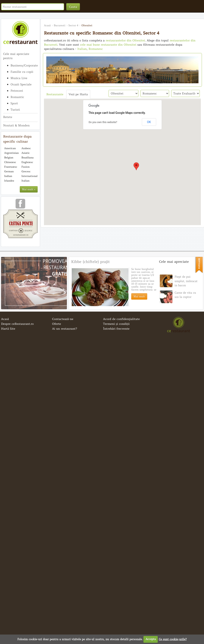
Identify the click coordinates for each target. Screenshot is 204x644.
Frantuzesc (11, 167)
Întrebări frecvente (116, 329)
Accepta (151, 639)
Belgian (9, 157)
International (29, 176)
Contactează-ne (63, 319)
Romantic (17, 97)
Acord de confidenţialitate (121, 319)
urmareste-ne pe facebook (20, 205)
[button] (136, 166)
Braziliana (28, 157)
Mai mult (139, 296)
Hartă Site (8, 329)
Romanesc (96, 49)
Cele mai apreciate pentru (16, 56)
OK (149, 122)
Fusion (26, 167)
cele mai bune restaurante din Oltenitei (108, 45)
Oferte (57, 324)
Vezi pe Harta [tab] (78, 94)
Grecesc (26, 171)
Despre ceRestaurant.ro (17, 324)
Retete (8, 117)
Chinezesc (10, 162)
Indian (8, 176)
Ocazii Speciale (21, 84)
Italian (25, 181)
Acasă (5, 319)
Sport (14, 103)
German (9, 171)
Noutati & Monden (16, 125)
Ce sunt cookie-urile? (173, 639)
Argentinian (11, 153)
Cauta (73, 7)
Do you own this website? (103, 122)
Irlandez (9, 181)
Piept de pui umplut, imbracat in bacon (186, 281)
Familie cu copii (22, 72)
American (10, 148)
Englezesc (27, 162)
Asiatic (26, 153)
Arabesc (26, 148)
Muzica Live (19, 78)
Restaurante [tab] (55, 94)
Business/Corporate (24, 65)
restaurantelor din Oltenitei (125, 40)
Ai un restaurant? (65, 329)
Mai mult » (29, 189)
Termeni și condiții (116, 324)
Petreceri (17, 91)
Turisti (15, 110)
